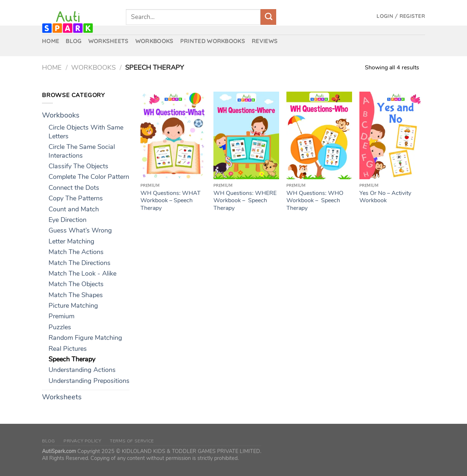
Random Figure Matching (85, 338)
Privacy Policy (82, 441)
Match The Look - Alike (82, 273)
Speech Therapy (72, 359)
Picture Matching (73, 306)
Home (52, 67)
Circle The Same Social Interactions (82, 151)
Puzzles (60, 327)
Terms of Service (132, 441)
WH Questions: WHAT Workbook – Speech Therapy (171, 201)
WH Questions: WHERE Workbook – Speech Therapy (245, 201)
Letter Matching (72, 241)
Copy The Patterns (76, 198)
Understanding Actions (82, 370)
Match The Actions (76, 252)
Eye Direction (67, 220)
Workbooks (93, 67)
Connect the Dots (74, 188)
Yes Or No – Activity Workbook (385, 197)
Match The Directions (80, 263)
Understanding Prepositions (89, 381)
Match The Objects (76, 284)
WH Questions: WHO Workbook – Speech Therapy (315, 201)
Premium (61, 316)
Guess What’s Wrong (80, 230)
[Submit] (268, 17)
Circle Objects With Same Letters (86, 132)
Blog (48, 441)
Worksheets (62, 397)
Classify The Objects (78, 166)
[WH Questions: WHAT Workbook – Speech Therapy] (173, 135)
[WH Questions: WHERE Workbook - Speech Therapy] (246, 135)
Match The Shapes (76, 295)
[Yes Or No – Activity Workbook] (392, 135)
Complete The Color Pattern (89, 177)
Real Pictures (68, 349)
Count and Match (74, 209)
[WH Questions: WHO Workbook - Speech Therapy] (319, 135)
